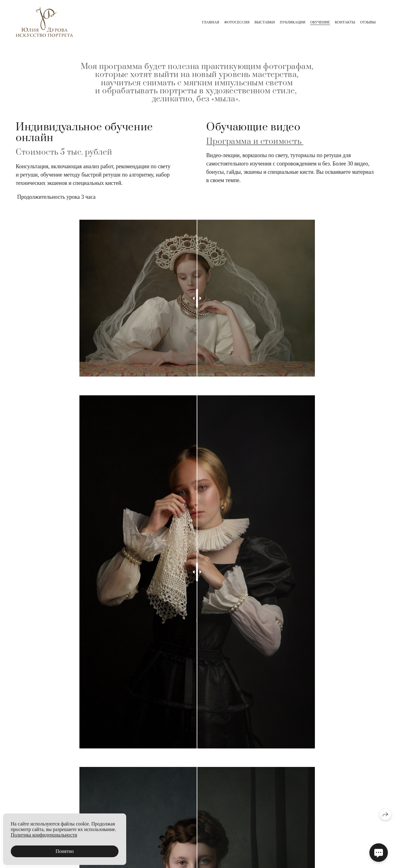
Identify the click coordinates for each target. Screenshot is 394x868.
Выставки (265, 22)
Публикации (293, 22)
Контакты (345, 22)
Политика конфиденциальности (44, 835)
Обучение (320, 22)
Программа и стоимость (255, 142)
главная (211, 22)
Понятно (64, 851)
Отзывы (368, 22)
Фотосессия (237, 22)
